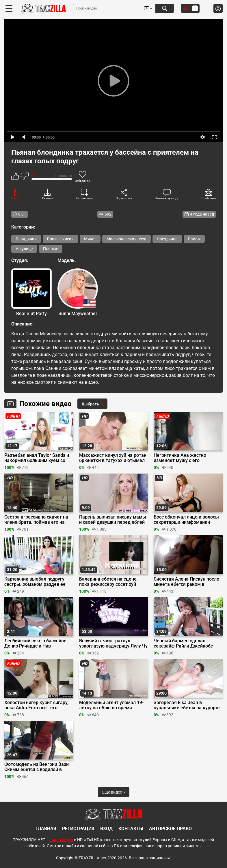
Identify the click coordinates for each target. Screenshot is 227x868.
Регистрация (78, 829)
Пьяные (51, 249)
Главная (46, 829)
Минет (90, 239)
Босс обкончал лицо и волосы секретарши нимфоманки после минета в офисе (186, 520)
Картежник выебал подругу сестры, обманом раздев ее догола (35, 582)
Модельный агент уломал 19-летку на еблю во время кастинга (111, 705)
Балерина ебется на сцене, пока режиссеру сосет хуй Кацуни (108, 582)
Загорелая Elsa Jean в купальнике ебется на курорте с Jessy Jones (187, 705)
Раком (194, 239)
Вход (106, 829)
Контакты (131, 829)
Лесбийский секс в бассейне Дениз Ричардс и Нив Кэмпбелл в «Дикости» (35, 643)
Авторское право (170, 829)
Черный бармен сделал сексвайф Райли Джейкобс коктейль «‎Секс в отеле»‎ (183, 643)
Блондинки (26, 239)
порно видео (61, 840)
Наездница (167, 239)
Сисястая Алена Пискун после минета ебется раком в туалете (186, 582)
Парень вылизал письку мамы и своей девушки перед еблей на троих (113, 520)
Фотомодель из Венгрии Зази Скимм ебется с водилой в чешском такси (37, 767)
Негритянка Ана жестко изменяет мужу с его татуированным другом (180, 458)
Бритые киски (60, 239)
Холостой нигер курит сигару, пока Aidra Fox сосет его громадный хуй (36, 705)
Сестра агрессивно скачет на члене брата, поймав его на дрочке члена (36, 520)
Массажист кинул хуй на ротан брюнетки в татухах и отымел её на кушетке (113, 458)
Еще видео (114, 792)
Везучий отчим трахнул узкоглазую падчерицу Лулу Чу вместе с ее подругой (113, 643)
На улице (24, 249)
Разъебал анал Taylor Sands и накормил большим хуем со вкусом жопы (37, 458)
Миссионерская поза (126, 239)
